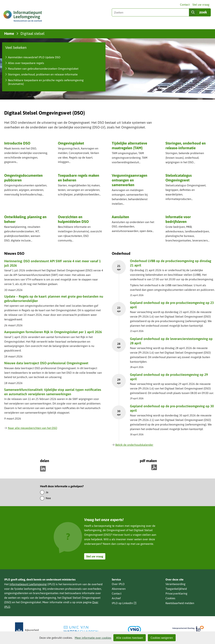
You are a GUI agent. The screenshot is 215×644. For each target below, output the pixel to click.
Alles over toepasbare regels (26, 63)
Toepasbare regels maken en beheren (79, 178)
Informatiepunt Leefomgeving (28, 584)
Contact (185, 5)
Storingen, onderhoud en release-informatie (186, 145)
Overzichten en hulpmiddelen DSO (73, 219)
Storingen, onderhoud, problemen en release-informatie (43, 74)
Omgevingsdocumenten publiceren (23, 178)
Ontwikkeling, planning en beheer (25, 219)
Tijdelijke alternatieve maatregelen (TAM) (129, 145)
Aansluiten (120, 217)
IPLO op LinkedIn (124, 603)
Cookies (170, 598)
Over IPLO (118, 584)
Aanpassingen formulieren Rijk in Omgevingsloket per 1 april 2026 (53, 332)
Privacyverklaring (176, 593)
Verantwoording (175, 584)
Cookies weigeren (162, 638)
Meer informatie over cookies (93, 638)
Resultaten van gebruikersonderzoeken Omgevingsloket (43, 69)
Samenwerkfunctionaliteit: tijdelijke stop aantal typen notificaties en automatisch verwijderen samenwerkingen (53, 392)
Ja (47, 492)
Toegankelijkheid (176, 589)
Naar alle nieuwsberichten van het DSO (31, 428)
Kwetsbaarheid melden (180, 603)
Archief (116, 598)
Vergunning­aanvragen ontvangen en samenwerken (130, 180)
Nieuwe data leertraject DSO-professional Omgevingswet (46, 363)
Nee (48, 498)
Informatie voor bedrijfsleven (178, 219)
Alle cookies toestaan (130, 638)
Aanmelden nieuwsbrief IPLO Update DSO (34, 57)
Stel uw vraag (201, 5)
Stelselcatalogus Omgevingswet (179, 178)
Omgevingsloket (71, 143)
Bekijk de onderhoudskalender (133, 445)
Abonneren (119, 589)
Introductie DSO (17, 143)
